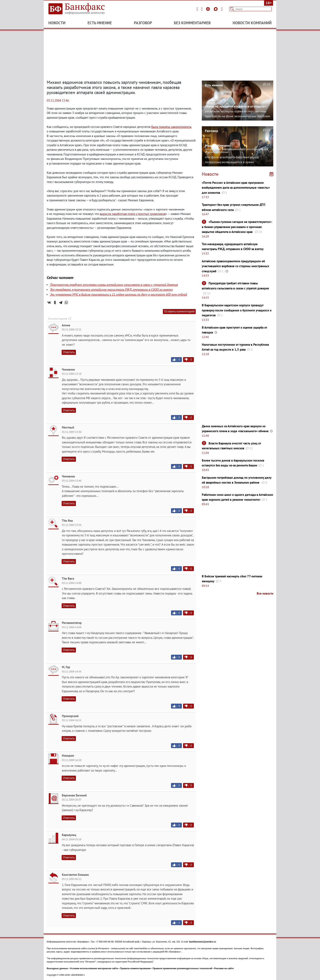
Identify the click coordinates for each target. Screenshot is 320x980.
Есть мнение (100, 23)
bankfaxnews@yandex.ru (202, 942)
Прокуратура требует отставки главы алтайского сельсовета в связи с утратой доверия (114, 285)
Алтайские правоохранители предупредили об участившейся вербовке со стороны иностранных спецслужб (236, 266)
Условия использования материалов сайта (94, 968)
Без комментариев (192, 23)
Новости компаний (252, 23)
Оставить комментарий (179, 311)
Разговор (143, 23)
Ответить (69, 352)
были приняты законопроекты (171, 127)
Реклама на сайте (224, 968)
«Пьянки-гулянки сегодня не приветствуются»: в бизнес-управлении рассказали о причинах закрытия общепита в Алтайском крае (237, 227)
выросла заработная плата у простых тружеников (133, 214)
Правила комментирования (135, 968)
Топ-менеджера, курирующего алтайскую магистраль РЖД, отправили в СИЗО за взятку (111, 289)
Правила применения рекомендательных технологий (182, 968)
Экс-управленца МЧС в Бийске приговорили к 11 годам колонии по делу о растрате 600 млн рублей (118, 294)
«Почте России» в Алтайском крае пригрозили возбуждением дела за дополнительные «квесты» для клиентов (236, 188)
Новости (57, 23)
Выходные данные (57, 968)
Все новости (265, 593)
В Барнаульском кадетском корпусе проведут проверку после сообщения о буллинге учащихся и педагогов (237, 310)
